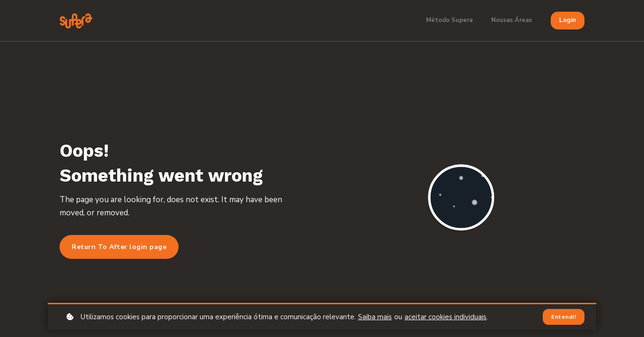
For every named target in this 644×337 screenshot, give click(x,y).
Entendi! (564, 317)
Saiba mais (375, 317)
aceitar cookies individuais (446, 317)
